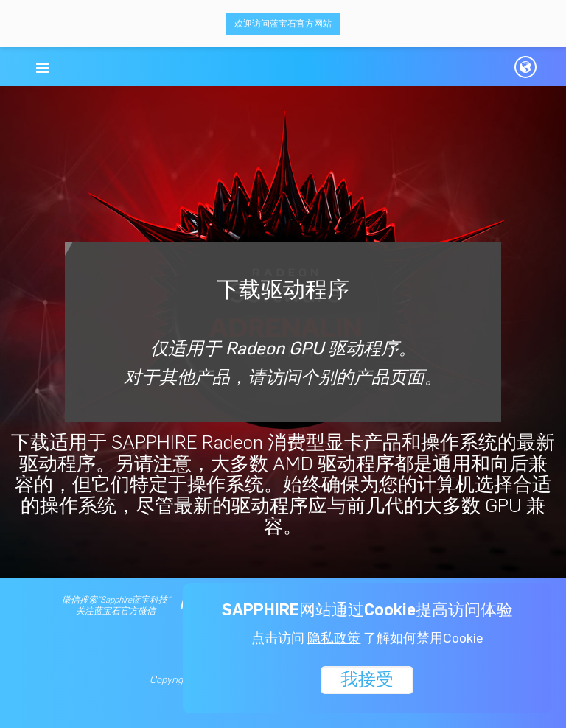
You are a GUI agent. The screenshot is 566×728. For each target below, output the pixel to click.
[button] (42, 68)
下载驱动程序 (283, 332)
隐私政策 (334, 638)
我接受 (367, 678)
